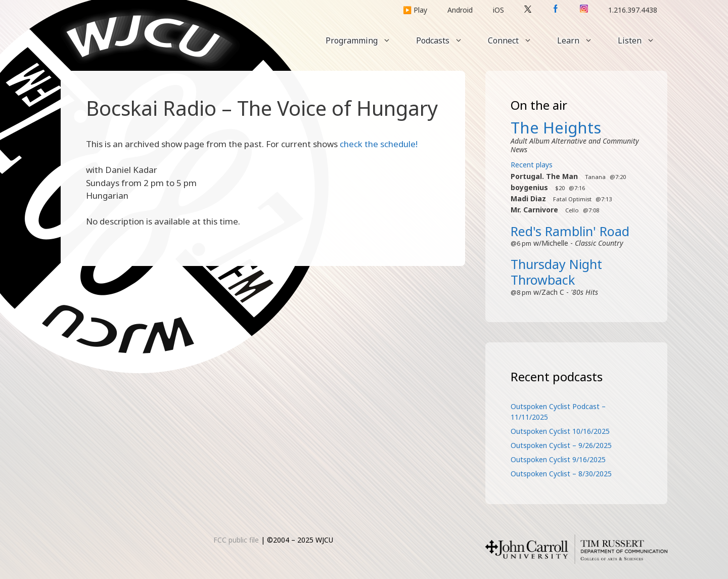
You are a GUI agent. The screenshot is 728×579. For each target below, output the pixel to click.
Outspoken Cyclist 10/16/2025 (560, 431)
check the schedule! (379, 144)
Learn (581, 40)
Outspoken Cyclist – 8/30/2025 (561, 474)
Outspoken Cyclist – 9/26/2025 (561, 445)
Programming (365, 40)
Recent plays (532, 165)
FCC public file (236, 540)
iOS (498, 10)
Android (460, 10)
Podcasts (446, 40)
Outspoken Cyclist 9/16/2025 (558, 459)
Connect (516, 40)
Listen (643, 40)
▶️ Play (415, 10)
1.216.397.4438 (633, 10)
